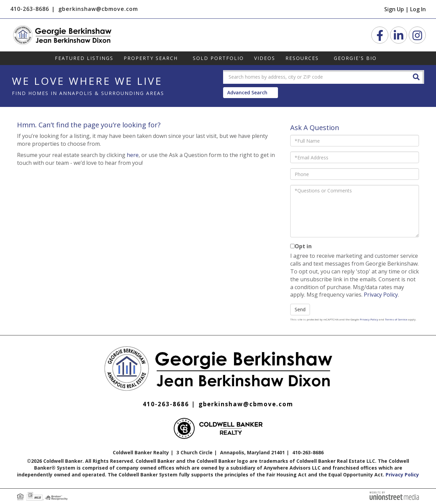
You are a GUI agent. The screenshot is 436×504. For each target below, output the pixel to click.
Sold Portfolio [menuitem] (218, 58)
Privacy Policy (381, 295)
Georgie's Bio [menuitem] (355, 58)
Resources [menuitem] (302, 58)
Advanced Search (247, 92)
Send (300, 309)
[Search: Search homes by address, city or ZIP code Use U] (315, 77)
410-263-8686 (30, 9)
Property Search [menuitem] (151, 58)
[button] (416, 76)
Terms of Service (396, 319)
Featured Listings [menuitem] (84, 58)
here (133, 155)
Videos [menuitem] (265, 58)
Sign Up (394, 9)
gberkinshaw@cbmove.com (98, 9)
